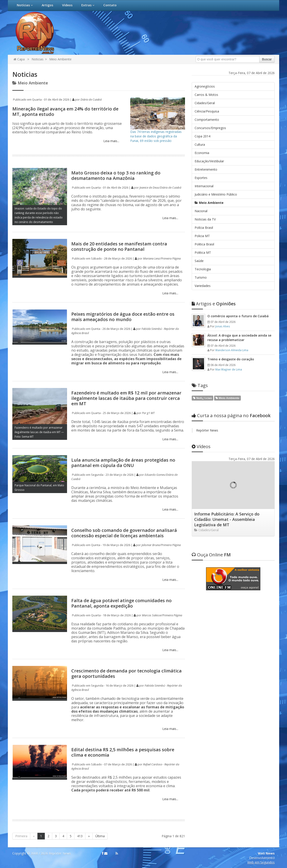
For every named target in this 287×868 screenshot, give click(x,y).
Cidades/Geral (205, 103)
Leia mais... (111, 141)
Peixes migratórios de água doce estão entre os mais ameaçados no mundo (123, 317)
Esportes (201, 178)
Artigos (47, 5)
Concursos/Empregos (210, 128)
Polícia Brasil (204, 228)
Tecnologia (203, 269)
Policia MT (202, 236)
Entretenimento (206, 169)
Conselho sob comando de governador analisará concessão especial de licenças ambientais (124, 533)
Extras (88, 5)
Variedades (203, 286)
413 (80, 836)
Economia (202, 153)
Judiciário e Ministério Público (216, 194)
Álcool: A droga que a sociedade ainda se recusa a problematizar (239, 338)
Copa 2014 (202, 136)
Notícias (25, 5)
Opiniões (214, 304)
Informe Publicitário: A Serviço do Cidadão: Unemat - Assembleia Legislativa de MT (227, 519)
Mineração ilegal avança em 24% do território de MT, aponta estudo (65, 111)
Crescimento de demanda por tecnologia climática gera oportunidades (126, 673)
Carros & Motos (206, 95)
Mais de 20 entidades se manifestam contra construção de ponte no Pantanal (119, 246)
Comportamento (207, 120)
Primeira (21, 836)
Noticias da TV (205, 219)
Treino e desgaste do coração (231, 359)
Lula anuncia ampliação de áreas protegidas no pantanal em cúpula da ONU (123, 463)
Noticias (38, 59)
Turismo (201, 277)
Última (100, 836)
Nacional (201, 211)
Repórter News (207, 430)
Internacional (204, 186)
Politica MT (203, 252)
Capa (19, 59)
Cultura (200, 144)
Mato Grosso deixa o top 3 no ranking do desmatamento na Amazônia (116, 175)
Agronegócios (205, 86)
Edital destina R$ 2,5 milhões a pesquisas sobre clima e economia (123, 752)
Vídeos (67, 5)
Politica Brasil (204, 244)
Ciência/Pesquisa (207, 111)
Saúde (199, 261)
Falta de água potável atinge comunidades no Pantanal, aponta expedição (121, 603)
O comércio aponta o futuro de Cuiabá (238, 316)
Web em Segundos (261, 862)
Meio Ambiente (60, 59)
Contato (110, 5)
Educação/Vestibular (209, 161)
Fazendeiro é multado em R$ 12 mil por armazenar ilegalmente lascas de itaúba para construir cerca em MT (126, 398)
